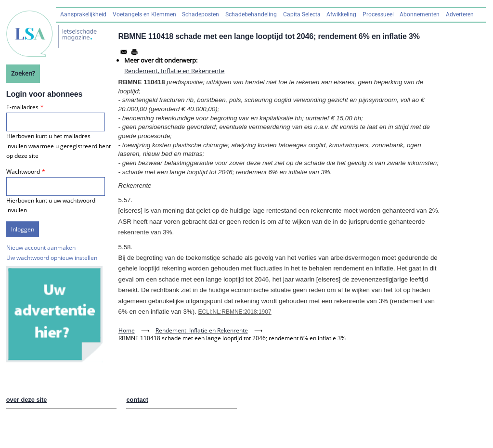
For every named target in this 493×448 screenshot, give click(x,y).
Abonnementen (420, 14)
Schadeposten (201, 14)
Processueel (378, 14)
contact (137, 400)
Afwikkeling (341, 14)
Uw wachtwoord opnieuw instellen (52, 258)
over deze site (27, 400)
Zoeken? (23, 73)
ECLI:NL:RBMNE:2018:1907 (235, 312)
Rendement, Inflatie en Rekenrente (174, 71)
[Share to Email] (124, 52)
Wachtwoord (23, 172)
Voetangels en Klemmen (144, 14)
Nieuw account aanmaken (41, 248)
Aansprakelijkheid (83, 14)
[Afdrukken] (134, 52)
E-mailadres (22, 107)
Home (127, 330)
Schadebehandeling (251, 14)
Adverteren (460, 14)
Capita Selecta (302, 14)
